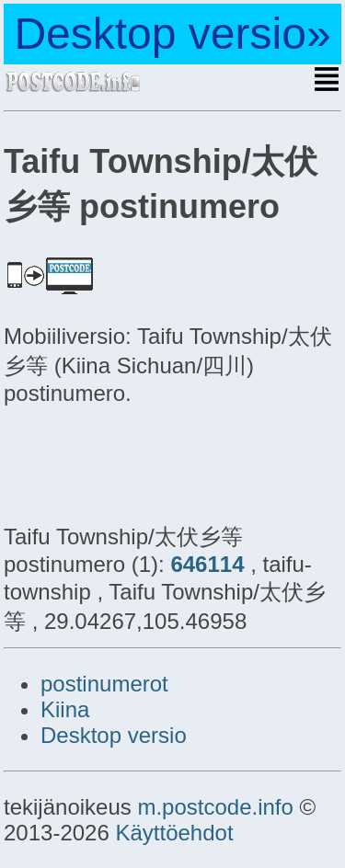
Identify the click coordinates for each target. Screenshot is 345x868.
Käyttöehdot (174, 833)
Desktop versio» (172, 34)
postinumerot (104, 684)
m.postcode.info (215, 807)
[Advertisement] (151, 462)
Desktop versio (114, 735)
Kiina (65, 709)
